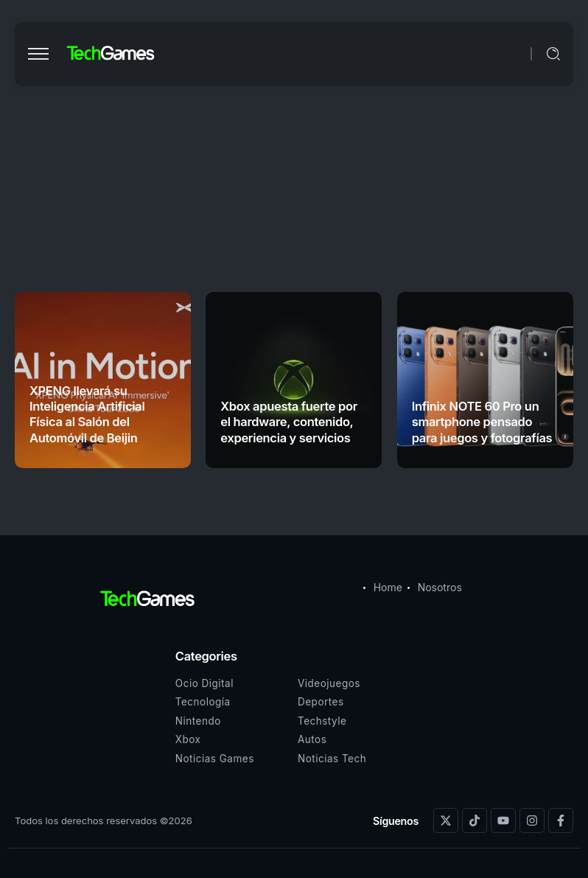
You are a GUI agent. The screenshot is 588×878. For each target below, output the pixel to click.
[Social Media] (446, 820)
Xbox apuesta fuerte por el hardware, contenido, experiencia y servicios (289, 422)
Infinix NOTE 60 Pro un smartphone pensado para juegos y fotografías (482, 422)
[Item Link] (294, 380)
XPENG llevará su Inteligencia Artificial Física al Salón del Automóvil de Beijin (87, 414)
